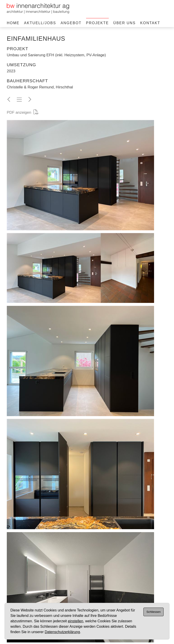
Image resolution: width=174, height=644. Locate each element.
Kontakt (150, 23)
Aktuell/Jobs (40, 23)
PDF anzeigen (23, 112)
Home (13, 23)
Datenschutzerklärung (62, 632)
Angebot (71, 23)
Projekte (97, 23)
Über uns (124, 23)
